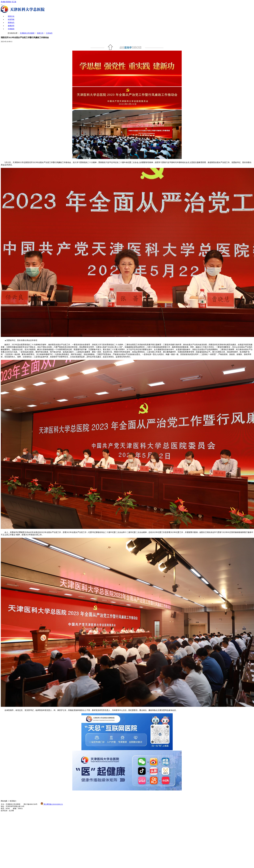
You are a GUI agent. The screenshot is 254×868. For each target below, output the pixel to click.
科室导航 (11, 19)
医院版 (9, 2)
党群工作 (40, 33)
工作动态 (49, 33)
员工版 (14, 2)
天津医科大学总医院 (27, 33)
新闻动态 (11, 23)
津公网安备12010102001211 (53, 804)
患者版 (3, 2)
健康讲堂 (11, 26)
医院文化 (11, 16)
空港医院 (11, 29)
